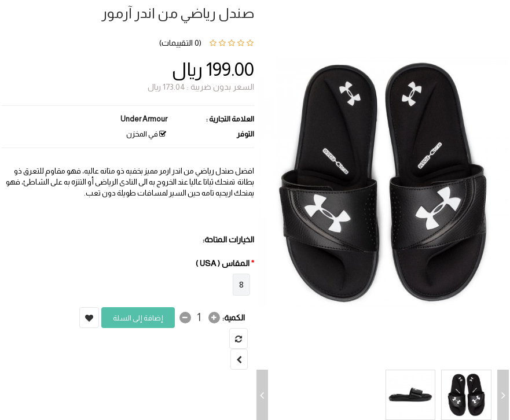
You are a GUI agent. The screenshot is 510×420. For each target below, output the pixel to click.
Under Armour (144, 119)
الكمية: (234, 318)
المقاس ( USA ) (223, 263)
